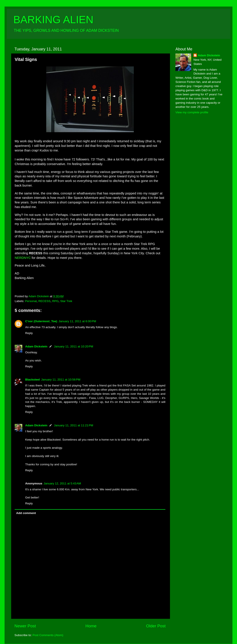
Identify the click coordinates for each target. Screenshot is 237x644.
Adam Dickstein (36, 346)
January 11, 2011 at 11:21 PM (73, 425)
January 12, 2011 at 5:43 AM (62, 483)
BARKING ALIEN (53, 20)
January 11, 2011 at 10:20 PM (73, 346)
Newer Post (25, 626)
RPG (55, 301)
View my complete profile (192, 112)
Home (91, 626)
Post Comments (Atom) (48, 635)
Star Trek (66, 301)
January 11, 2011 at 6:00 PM (77, 321)
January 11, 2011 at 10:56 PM (61, 380)
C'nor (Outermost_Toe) (41, 321)
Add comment (26, 513)
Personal (31, 301)
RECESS (44, 301)
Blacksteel (33, 380)
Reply (29, 333)
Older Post (156, 626)
